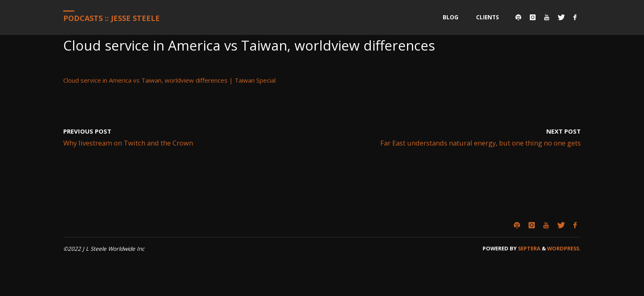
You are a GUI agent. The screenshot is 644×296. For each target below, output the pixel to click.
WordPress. (564, 248)
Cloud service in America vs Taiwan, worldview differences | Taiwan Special (169, 80)
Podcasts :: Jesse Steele (112, 18)
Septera (529, 248)
